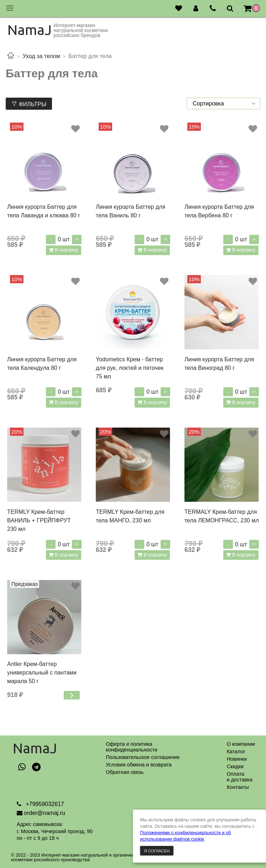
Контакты (238, 787)
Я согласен (157, 851)
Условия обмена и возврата (139, 765)
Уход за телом (41, 56)
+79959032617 (44, 804)
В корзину (66, 250)
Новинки (237, 759)
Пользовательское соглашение (143, 757)
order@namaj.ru (45, 813)
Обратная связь (125, 772)
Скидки (235, 766)
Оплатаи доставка (240, 777)
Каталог (236, 751)
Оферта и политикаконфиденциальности (132, 747)
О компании (241, 744)
